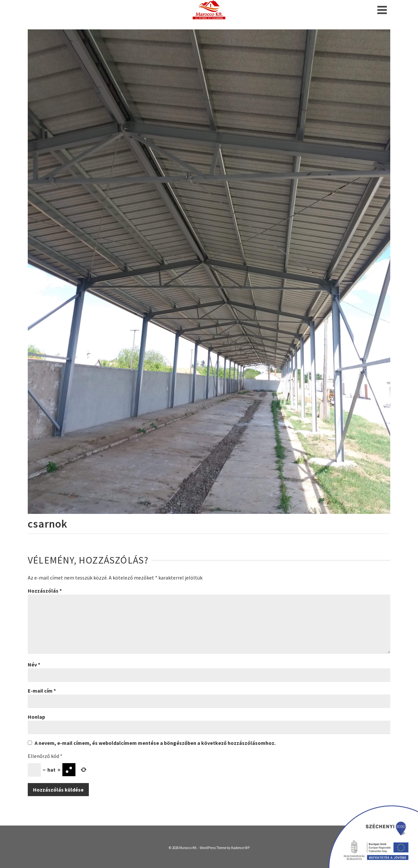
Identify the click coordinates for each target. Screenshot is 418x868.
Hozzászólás (45, 591)
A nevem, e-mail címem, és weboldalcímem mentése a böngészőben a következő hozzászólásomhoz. (155, 743)
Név (34, 664)
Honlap (36, 717)
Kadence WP (240, 848)
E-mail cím (42, 691)
